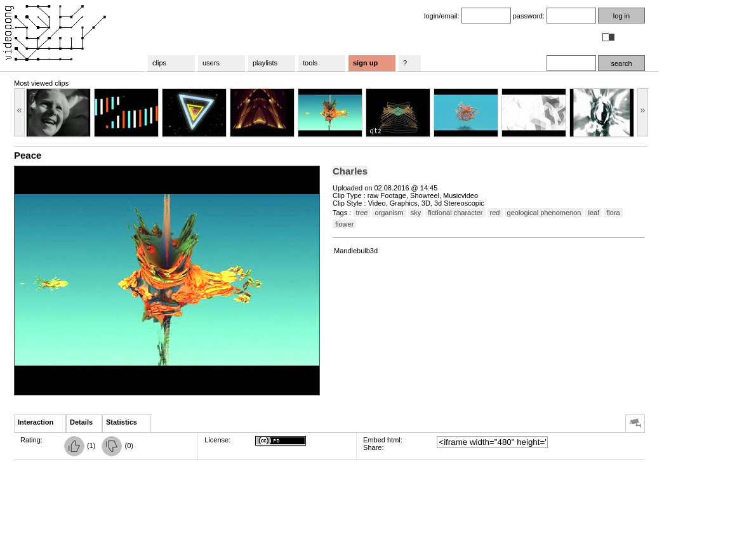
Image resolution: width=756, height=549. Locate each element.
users (211, 63)
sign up (365, 63)
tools (310, 63)
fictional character (455, 213)
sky (416, 213)
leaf (594, 213)
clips (159, 63)
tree (361, 213)
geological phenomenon (544, 213)
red (495, 213)
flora (613, 213)
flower (344, 224)
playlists (265, 63)
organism (389, 213)
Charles (350, 171)
